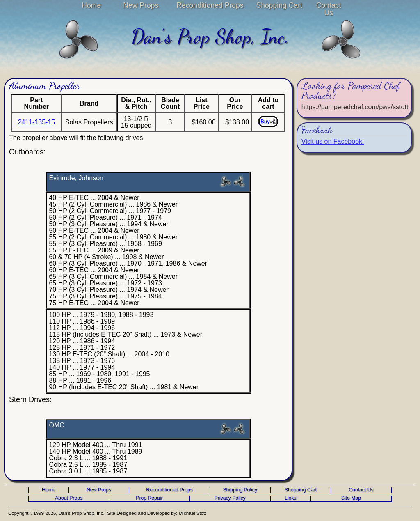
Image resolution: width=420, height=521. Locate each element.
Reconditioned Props (210, 5)
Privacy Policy (230, 498)
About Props (69, 498)
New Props (141, 5)
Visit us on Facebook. (333, 141)
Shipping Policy (240, 490)
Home (91, 5)
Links (291, 498)
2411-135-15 (36, 122)
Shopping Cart (279, 5)
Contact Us (329, 9)
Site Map (351, 498)
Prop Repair (149, 498)
